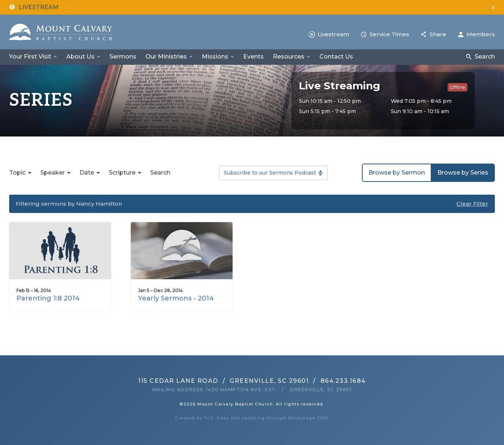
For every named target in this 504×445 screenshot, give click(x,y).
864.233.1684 (343, 381)
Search (485, 57)
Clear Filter (472, 204)
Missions (215, 57)
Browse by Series (463, 173)
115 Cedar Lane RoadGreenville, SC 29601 (223, 381)
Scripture (122, 173)
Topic (17, 173)
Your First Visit (30, 57)
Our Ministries (166, 57)
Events (253, 57)
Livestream (333, 34)
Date (87, 173)
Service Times (389, 34)
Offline (457, 87)
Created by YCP (194, 418)
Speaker (53, 173)
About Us (80, 57)
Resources (289, 57)
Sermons (123, 57)
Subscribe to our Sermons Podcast (270, 173)
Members (481, 34)
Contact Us (336, 57)
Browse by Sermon (397, 173)
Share (438, 34)
